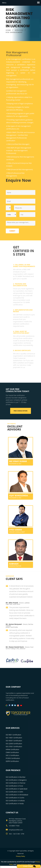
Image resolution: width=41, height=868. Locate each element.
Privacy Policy (20, 856)
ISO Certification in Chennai (16, 783)
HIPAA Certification (13, 749)
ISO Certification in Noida (15, 804)
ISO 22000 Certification (14, 744)
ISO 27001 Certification (14, 746)
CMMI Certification (12, 752)
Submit (12, 231)
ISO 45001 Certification (14, 741)
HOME (8, 30)
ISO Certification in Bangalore (16, 780)
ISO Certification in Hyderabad (17, 789)
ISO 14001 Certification (14, 738)
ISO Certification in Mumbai (16, 777)
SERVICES (19, 30)
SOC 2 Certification (12, 755)
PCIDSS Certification (13, 758)
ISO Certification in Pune (14, 786)
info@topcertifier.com (16, 830)
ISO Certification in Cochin (15, 798)
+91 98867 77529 (14, 826)
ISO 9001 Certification (14, 735)
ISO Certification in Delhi (14, 792)
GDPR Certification (12, 761)
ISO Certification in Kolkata (15, 801)
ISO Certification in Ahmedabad (17, 795)
